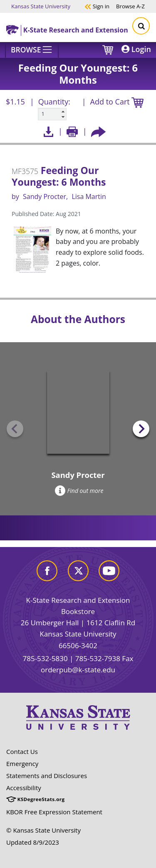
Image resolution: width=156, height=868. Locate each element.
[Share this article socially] (99, 131)
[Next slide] (141, 429)
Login (136, 49)
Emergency (22, 764)
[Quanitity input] (52, 114)
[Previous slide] (15, 429)
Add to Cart (117, 102)
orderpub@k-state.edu (78, 670)
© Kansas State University (43, 830)
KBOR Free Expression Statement (54, 812)
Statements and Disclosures (47, 776)
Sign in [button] (97, 6)
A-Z (130, 6)
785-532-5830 (45, 658)
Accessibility (24, 788)
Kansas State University (41, 6)
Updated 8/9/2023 (33, 842)
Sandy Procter (45, 196)
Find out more (79, 491)
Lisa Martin (89, 196)
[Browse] (32, 50)
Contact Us (22, 751)
